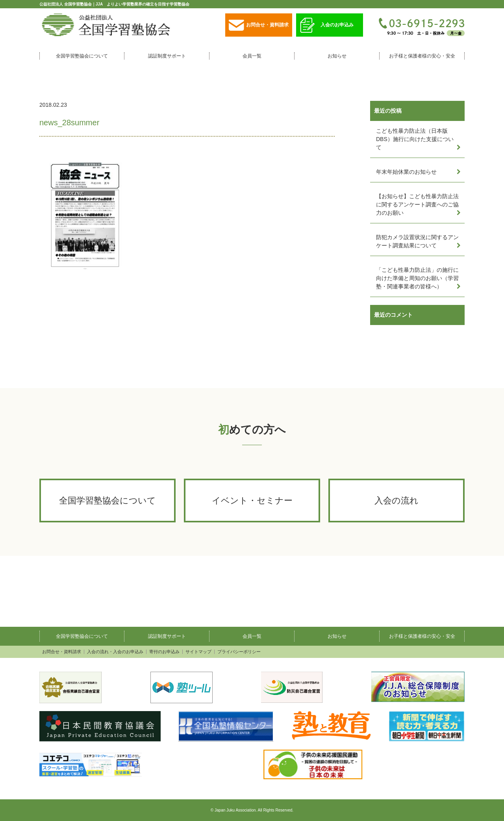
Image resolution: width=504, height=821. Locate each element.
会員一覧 (252, 56)
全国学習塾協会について (82, 56)
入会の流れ (397, 501)
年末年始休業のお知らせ (406, 172)
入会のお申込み (327, 25)
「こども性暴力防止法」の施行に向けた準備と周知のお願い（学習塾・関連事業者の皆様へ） (417, 278)
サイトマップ (198, 652)
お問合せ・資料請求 (259, 25)
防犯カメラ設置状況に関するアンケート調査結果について (417, 241)
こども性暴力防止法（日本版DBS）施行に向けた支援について (415, 139)
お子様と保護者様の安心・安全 (422, 56)
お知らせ (337, 56)
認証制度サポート (167, 56)
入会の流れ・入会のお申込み (115, 652)
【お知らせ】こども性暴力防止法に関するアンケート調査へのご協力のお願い (417, 204)
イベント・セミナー (252, 501)
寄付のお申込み (164, 652)
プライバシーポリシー (239, 652)
